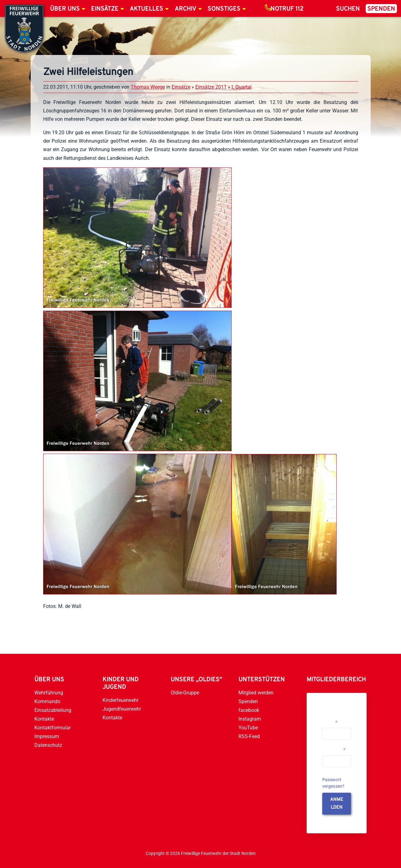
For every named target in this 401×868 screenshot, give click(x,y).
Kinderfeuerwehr (120, 700)
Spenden (381, 9)
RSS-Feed (249, 736)
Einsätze (105, 9)
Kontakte (44, 719)
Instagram (250, 719)
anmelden (337, 804)
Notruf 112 (287, 9)
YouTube (248, 728)
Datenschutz (48, 745)
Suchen (348, 9)
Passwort (334, 750)
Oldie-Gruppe (185, 693)
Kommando (47, 701)
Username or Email (335, 720)
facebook (249, 710)
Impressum (47, 736)
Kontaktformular (53, 728)
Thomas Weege (148, 87)
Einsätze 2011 (211, 87)
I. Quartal (242, 87)
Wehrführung (49, 693)
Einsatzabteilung (53, 710)
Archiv (185, 9)
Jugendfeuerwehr (122, 709)
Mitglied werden (256, 693)
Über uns (65, 9)
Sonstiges (224, 9)
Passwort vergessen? (333, 783)
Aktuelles (146, 9)
